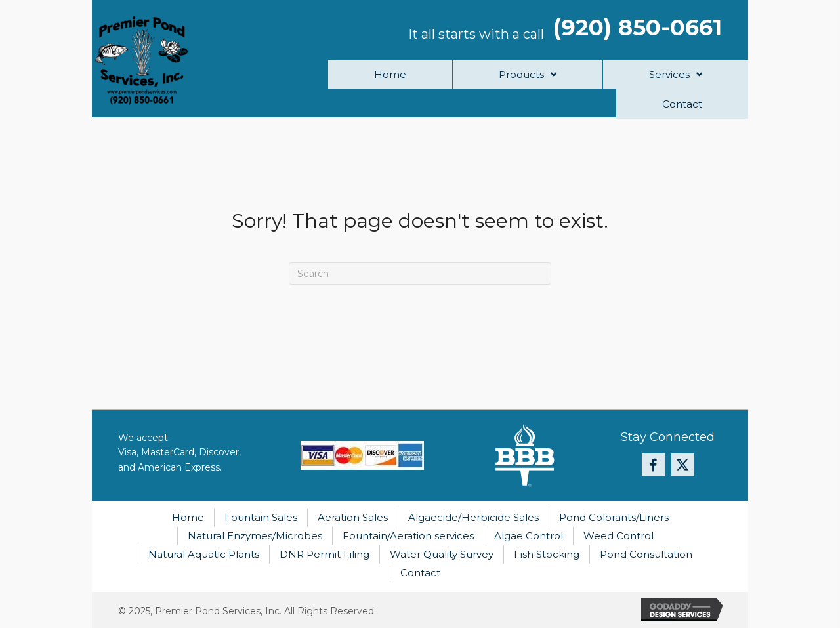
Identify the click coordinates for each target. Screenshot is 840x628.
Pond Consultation (646, 554)
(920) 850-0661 (638, 28)
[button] (653, 465)
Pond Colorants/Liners (614, 517)
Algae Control (529, 536)
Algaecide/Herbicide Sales (473, 517)
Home (188, 517)
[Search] (420, 274)
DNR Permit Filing (325, 554)
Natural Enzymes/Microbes (255, 536)
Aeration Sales (353, 517)
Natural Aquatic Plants (204, 554)
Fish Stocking (547, 554)
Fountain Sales (261, 517)
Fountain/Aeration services (408, 536)
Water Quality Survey (442, 554)
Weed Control (619, 536)
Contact (420, 573)
